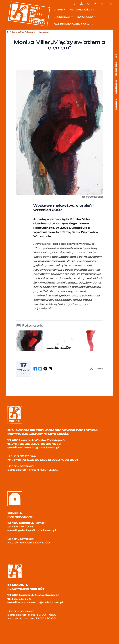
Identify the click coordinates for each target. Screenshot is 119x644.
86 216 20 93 (24, 527)
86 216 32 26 (30, 444)
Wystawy (44, 32)
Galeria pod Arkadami (74, 24)
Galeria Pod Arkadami (24, 32)
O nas (60, 10)
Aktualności (82, 10)
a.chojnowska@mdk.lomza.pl (40, 602)
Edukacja (63, 17)
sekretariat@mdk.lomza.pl (39, 448)
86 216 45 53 (51, 444)
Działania (87, 17)
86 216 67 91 (23, 599)
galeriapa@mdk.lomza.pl (37, 530)
